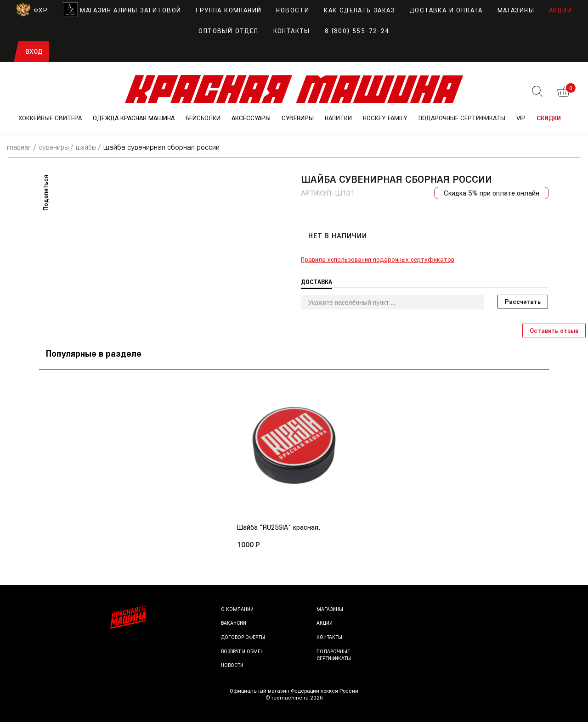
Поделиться (45, 192)
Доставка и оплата (446, 10)
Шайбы (89, 147)
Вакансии (235, 629)
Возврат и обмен (244, 657)
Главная (20, 147)
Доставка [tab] (317, 282)
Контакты (292, 31)
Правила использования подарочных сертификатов (378, 259)
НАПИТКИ (338, 118)
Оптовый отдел (228, 31)
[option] (294, 462)
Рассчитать (523, 302)
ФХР (32, 10)
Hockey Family (385, 118)
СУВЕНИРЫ (298, 118)
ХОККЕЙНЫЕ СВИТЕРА (50, 118)
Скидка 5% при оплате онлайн (490, 193)
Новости (293, 10)
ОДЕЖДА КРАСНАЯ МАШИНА (134, 118)
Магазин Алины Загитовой (122, 10)
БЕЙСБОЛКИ (203, 118)
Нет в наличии (337, 235)
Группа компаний (229, 10)
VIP (521, 118)
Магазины (516, 10)
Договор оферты (244, 643)
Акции (560, 10)
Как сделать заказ (359, 10)
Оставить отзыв (554, 330)
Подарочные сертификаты (335, 661)
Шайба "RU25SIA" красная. (281, 528)
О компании (238, 615)
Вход (34, 51)
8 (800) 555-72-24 (357, 31)
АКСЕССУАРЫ (251, 118)
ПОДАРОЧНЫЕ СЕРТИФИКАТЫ (462, 118)
